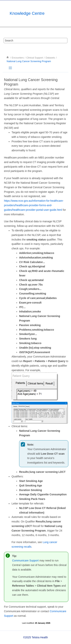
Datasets (50, 58)
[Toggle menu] (66, 13)
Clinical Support (35, 58)
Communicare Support (25, 560)
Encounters (18, 58)
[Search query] (36, 41)
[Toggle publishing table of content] (10, 68)
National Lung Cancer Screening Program (29, 61)
